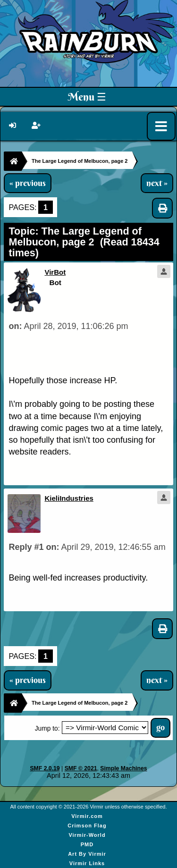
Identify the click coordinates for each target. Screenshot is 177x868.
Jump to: (47, 728)
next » (157, 183)
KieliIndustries (69, 498)
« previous (28, 183)
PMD (87, 844)
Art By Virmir (87, 854)
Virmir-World (87, 835)
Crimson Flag (87, 826)
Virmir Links (87, 863)
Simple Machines (123, 768)
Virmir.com (87, 816)
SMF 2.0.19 (45, 768)
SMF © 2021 (81, 768)
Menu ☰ (87, 97)
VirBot (55, 272)
